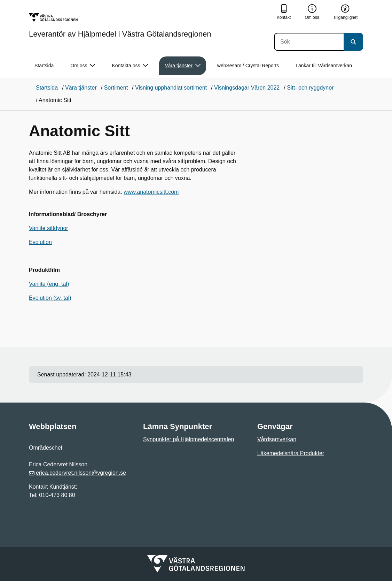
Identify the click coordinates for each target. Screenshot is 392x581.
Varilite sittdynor (49, 228)
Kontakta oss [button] (130, 66)
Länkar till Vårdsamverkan (324, 66)
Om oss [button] (83, 66)
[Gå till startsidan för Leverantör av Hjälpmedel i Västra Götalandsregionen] (120, 25)
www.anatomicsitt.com (151, 192)
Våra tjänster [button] (182, 66)
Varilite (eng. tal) (49, 284)
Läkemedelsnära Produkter (291, 453)
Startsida (44, 66)
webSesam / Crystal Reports (248, 66)
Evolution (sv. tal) (50, 298)
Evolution (40, 242)
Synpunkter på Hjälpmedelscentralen (189, 439)
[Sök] (309, 42)
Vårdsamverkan (277, 439)
